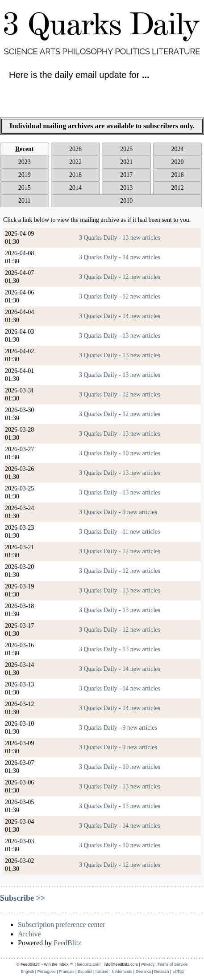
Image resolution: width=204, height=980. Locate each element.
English (28, 972)
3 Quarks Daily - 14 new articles (120, 257)
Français (67, 972)
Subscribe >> (23, 898)
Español (85, 972)
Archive (29, 934)
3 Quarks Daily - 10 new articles (120, 453)
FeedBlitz (67, 943)
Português (47, 972)
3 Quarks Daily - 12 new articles (120, 277)
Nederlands (122, 972)
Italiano (102, 972)
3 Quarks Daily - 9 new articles (118, 512)
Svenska (144, 972)
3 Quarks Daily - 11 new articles (119, 532)
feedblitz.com (89, 964)
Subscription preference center (61, 925)
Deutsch (161, 972)
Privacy (148, 964)
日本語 (178, 972)
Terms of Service (173, 964)
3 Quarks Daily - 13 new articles (120, 238)
